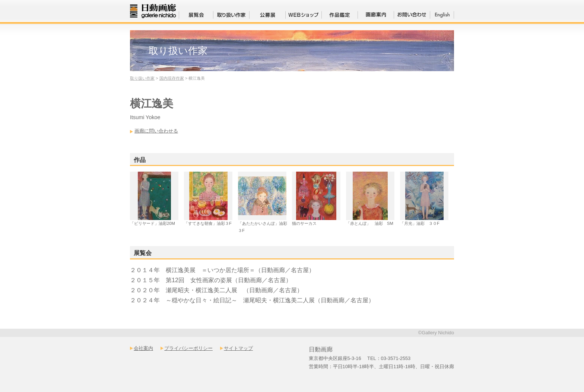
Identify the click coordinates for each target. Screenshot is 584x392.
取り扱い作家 (142, 78)
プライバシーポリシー (188, 348)
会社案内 (143, 348)
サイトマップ (238, 348)
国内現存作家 (172, 78)
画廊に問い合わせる (156, 131)
